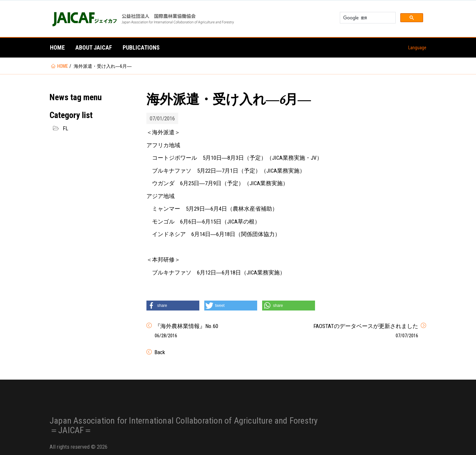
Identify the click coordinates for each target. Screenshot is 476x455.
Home (57, 47)
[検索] (367, 18)
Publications (141, 47)
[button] (173, 306)
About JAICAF (94, 47)
